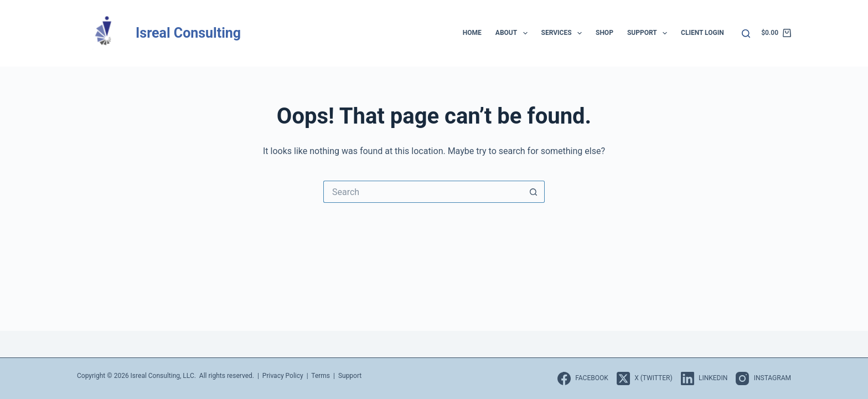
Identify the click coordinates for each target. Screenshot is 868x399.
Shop (604, 33)
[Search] (746, 34)
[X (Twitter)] (645, 378)
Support (649, 33)
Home (472, 33)
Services (564, 33)
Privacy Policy (283, 376)
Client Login (702, 33)
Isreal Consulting (188, 33)
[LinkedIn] (704, 378)
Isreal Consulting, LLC (162, 376)
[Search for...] (423, 192)
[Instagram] (763, 378)
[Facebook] (583, 378)
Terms (321, 376)
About (514, 33)
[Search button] (534, 192)
